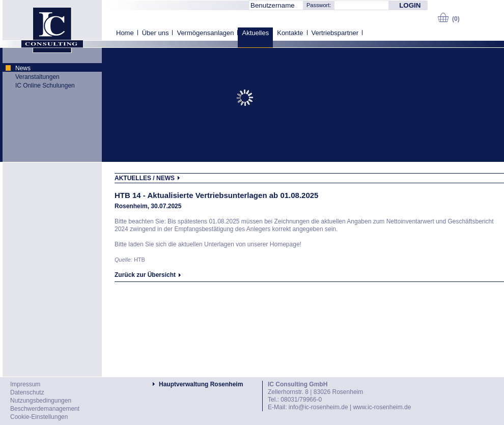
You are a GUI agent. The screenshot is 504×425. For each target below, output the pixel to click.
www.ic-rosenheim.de (382, 407)
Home (125, 33)
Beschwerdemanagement (45, 409)
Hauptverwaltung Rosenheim (201, 384)
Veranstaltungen (37, 77)
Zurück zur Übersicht (145, 275)
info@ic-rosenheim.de (318, 407)
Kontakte (290, 33)
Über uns (156, 33)
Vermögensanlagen (205, 33)
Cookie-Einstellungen (39, 417)
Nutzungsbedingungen (41, 401)
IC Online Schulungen (45, 86)
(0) (456, 19)
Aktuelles (255, 33)
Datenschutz (27, 392)
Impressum (25, 384)
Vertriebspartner (335, 33)
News (23, 68)
